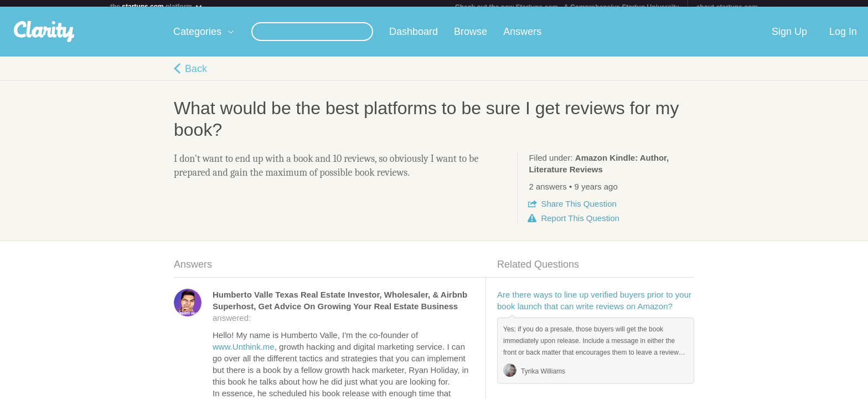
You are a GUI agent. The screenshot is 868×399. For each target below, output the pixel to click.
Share (578, 210)
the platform (157, 6)
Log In (843, 38)
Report (580, 225)
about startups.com (727, 7)
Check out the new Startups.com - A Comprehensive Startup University (567, 7)
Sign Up (789, 38)
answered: (340, 313)
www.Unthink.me (244, 353)
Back (196, 75)
